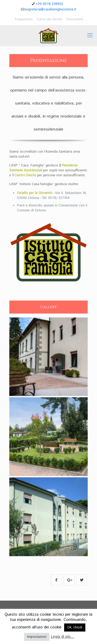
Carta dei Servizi (50, 19)
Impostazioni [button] (37, 637)
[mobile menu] (90, 36)
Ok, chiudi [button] (75, 627)
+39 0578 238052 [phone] (49, 4)
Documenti (75, 19)
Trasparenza (23, 19)
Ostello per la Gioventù (35, 193)
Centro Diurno (25, 175)
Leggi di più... (62, 637)
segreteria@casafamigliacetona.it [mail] (50, 9)
